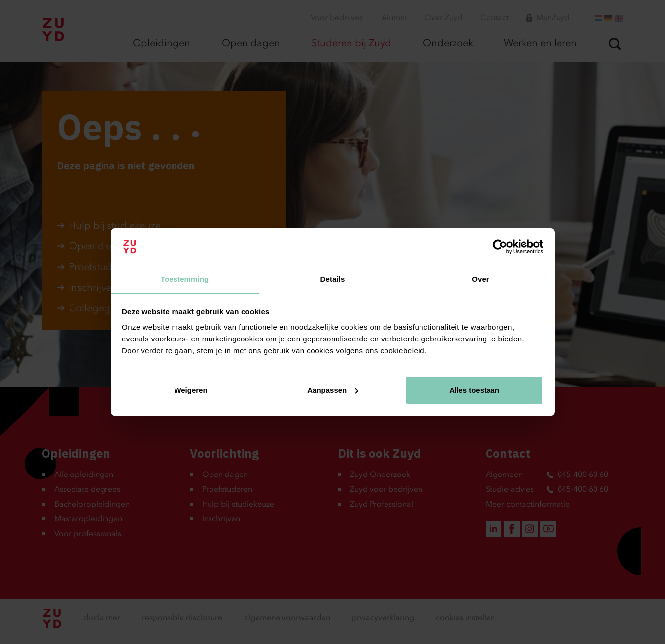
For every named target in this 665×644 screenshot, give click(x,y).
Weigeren (191, 390)
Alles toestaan (474, 390)
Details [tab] (333, 279)
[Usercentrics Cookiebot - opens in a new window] (500, 247)
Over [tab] (480, 279)
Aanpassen (333, 390)
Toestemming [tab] (185, 279)
